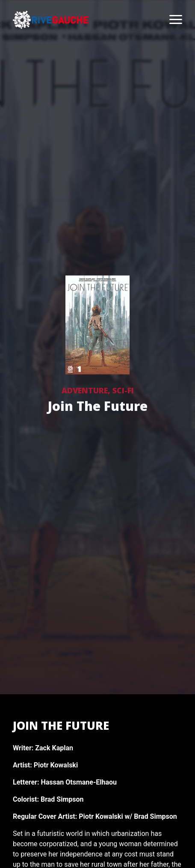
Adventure (85, 390)
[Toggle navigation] (171, 20)
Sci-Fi (123, 390)
